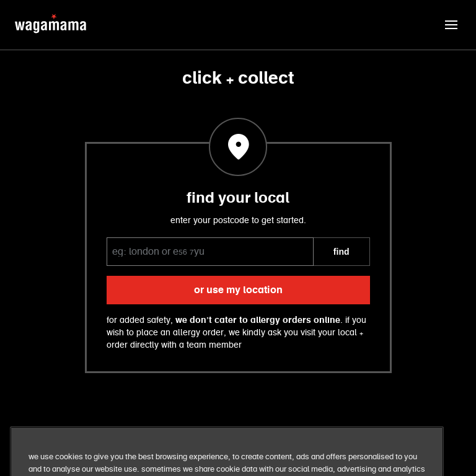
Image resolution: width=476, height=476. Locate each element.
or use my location (238, 290)
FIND (342, 252)
